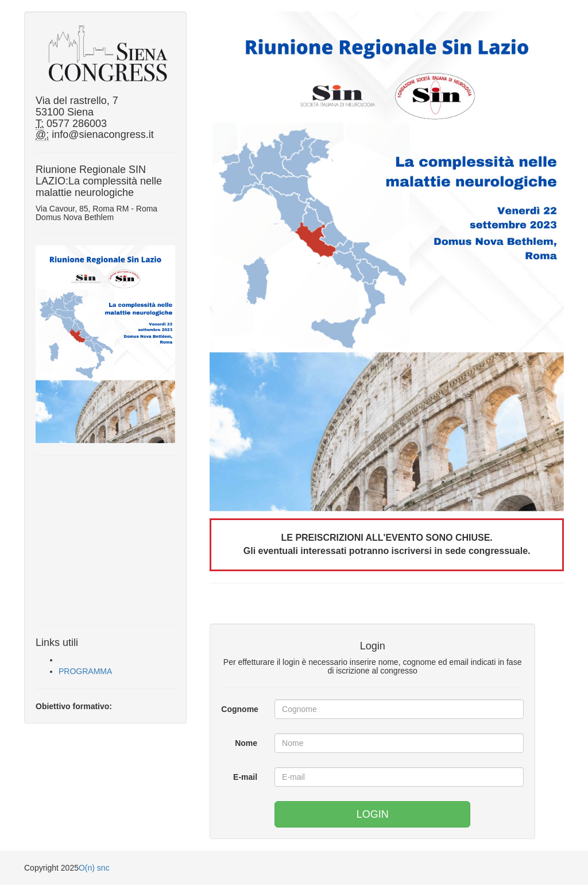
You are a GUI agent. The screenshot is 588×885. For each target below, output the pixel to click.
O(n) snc (94, 868)
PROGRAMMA (85, 671)
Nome (246, 743)
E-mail (245, 777)
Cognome (240, 709)
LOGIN (373, 814)
